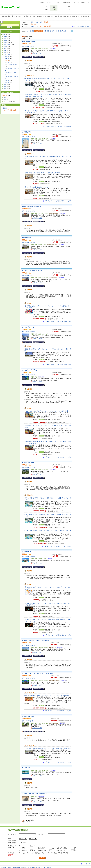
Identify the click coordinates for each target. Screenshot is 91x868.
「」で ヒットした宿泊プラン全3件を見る (58, 635)
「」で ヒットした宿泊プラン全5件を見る (58, 126)
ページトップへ (87, 864)
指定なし (33, 26)
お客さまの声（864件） (29, 332)
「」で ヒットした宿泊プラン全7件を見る (58, 201)
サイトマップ (58, 2)
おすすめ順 (31, 31)
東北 (5, 39)
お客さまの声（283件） (29, 242)
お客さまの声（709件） (29, 556)
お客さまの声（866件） (29, 678)
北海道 (6, 37)
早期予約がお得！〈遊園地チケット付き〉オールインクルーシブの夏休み (47, 695)
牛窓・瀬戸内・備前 (12, 65)
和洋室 (66, 853)
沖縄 (5, 89)
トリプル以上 (53, 853)
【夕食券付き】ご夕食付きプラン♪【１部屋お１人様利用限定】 (44, 173)
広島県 (7, 81)
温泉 (5, 99)
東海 (5, 51)
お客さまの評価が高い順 (59, 31)
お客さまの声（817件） (29, 137)
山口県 (7, 83)
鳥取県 (7, 57)
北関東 (6, 41)
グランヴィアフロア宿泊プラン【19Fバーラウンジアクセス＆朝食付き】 (46, 411)
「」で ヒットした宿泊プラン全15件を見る (57, 546)
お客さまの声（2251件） (29, 275)
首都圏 (6, 43)
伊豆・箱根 (7, 45)
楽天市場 (76, 2)
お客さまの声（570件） (29, 467)
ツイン (45, 853)
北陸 (5, 49)
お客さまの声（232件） (29, 211)
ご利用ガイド (49, 2)
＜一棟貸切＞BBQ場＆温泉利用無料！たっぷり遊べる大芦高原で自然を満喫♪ (48, 748)
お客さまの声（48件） (28, 721)
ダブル (39, 853)
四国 (5, 85)
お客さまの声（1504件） (29, 46)
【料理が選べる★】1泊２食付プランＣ (36, 187)
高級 (5, 97)
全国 (32, 22)
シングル (23, 853)
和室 (61, 853)
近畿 (5, 53)
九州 (5, 87)
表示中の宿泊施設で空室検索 (81, 26)
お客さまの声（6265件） (29, 375)
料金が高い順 (47, 31)
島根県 (7, 59)
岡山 (7, 63)
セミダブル (31, 853)
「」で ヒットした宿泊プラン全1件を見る (58, 322)
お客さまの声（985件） (29, 645)
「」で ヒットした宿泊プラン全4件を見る (58, 457)
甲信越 (6, 47)
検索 (42, 858)
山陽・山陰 (39, 22)
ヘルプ (42, 2)
